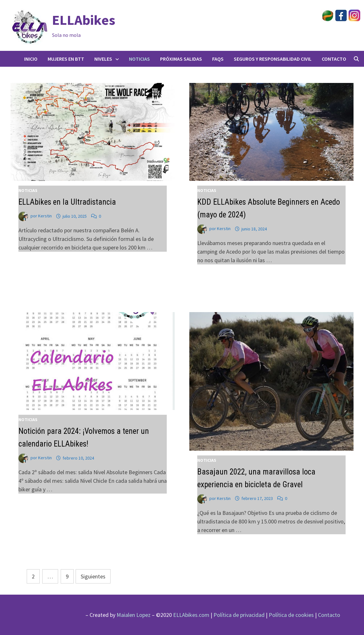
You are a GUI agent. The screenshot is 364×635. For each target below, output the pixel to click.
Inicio (31, 59)
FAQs (218, 59)
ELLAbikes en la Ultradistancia (67, 202)
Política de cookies (291, 615)
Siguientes (93, 576)
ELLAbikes (84, 20)
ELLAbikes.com (191, 615)
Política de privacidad (239, 615)
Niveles (103, 59)
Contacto (334, 59)
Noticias (139, 59)
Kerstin (45, 216)
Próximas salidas (181, 59)
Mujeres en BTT (66, 59)
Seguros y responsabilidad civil (273, 59)
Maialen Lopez (134, 615)
